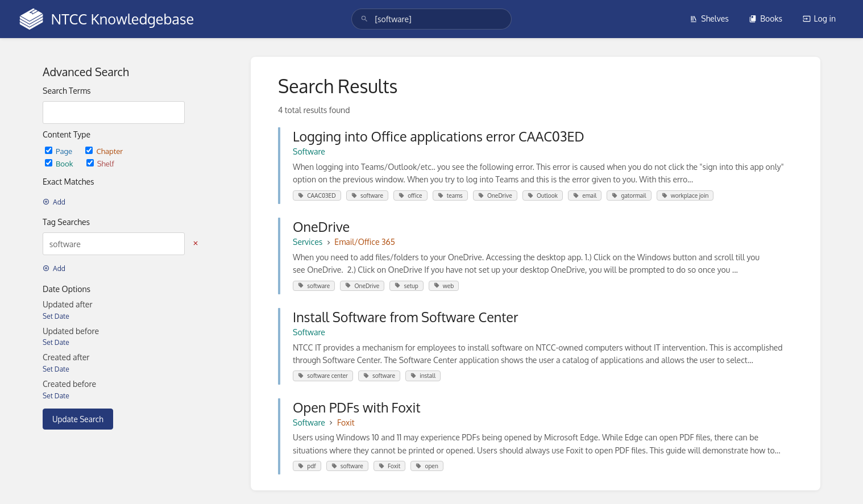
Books (766, 18)
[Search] (364, 19)
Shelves (709, 18)
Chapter (104, 151)
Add (54, 202)
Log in (819, 18)
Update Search (78, 419)
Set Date (56, 316)
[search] (431, 19)
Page (59, 151)
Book (60, 163)
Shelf (100, 163)
